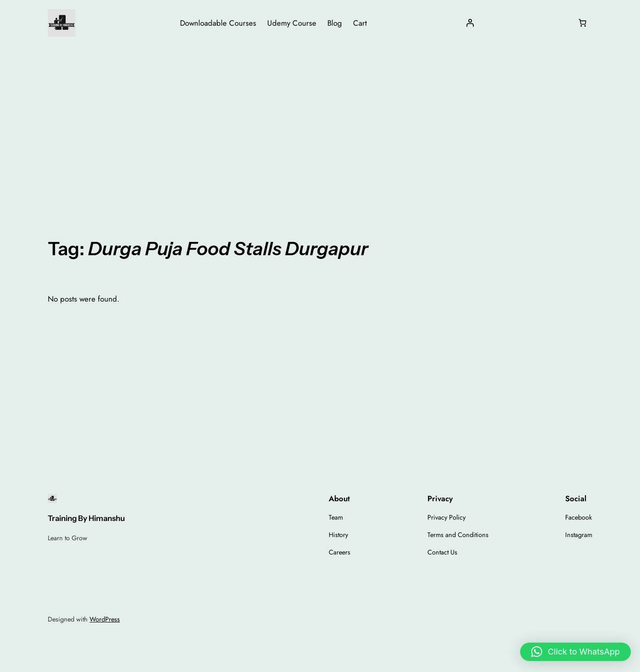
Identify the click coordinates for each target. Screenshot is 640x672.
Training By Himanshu (86, 518)
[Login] (470, 23)
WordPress (105, 619)
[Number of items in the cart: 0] (583, 23)
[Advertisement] (320, 119)
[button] (575, 652)
